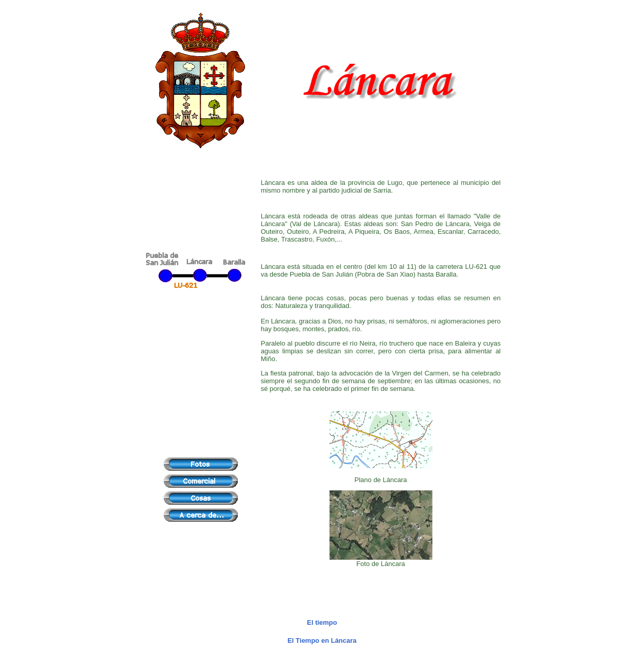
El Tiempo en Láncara (322, 640)
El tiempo (322, 622)
